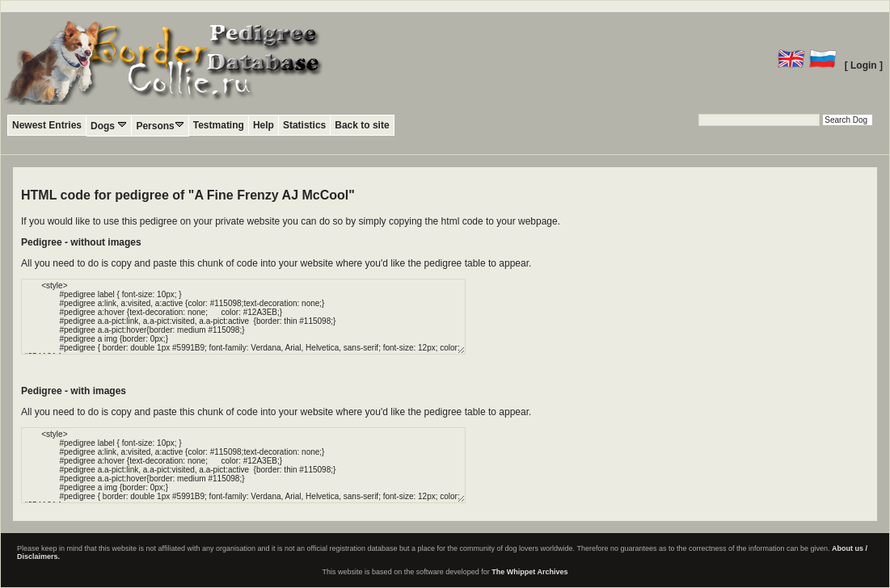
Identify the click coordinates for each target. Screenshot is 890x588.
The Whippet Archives (529, 572)
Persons (160, 126)
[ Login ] (864, 65)
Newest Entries (47, 125)
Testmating (219, 125)
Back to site (362, 125)
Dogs (109, 126)
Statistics (304, 125)
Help (264, 125)
